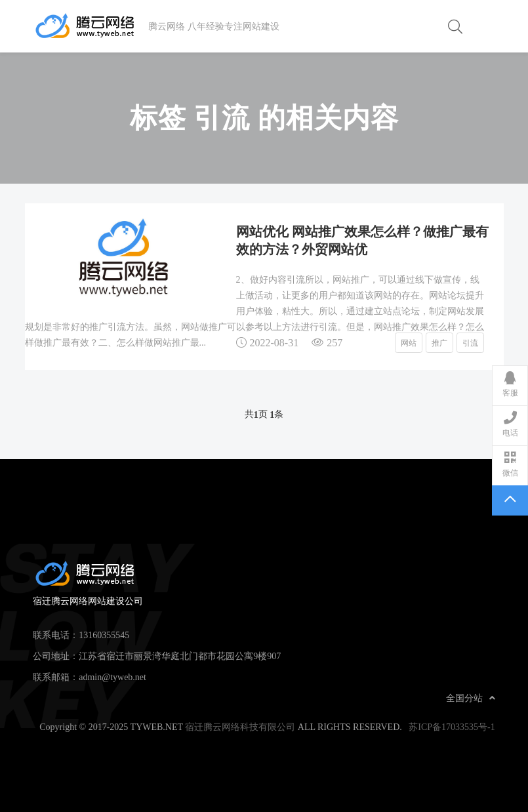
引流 (470, 342)
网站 (409, 342)
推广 (439, 342)
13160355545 (104, 635)
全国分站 (471, 698)
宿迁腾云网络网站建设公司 (91, 26)
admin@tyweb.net (112, 677)
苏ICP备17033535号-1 (452, 727)
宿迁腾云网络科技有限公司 (240, 727)
